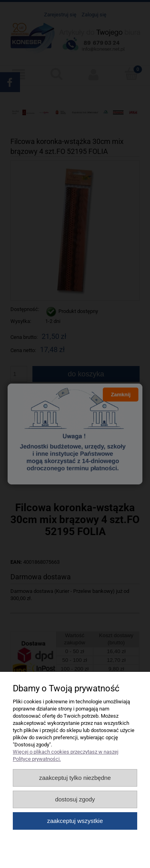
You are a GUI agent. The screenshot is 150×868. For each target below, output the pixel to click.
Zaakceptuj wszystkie (75, 821)
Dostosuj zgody (75, 799)
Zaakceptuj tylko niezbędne (75, 778)
